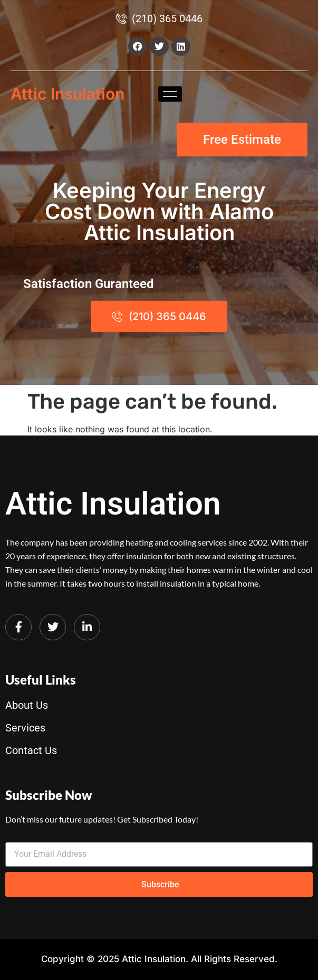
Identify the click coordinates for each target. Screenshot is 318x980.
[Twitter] (53, 627)
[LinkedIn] (87, 627)
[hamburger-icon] (170, 94)
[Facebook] (18, 627)
